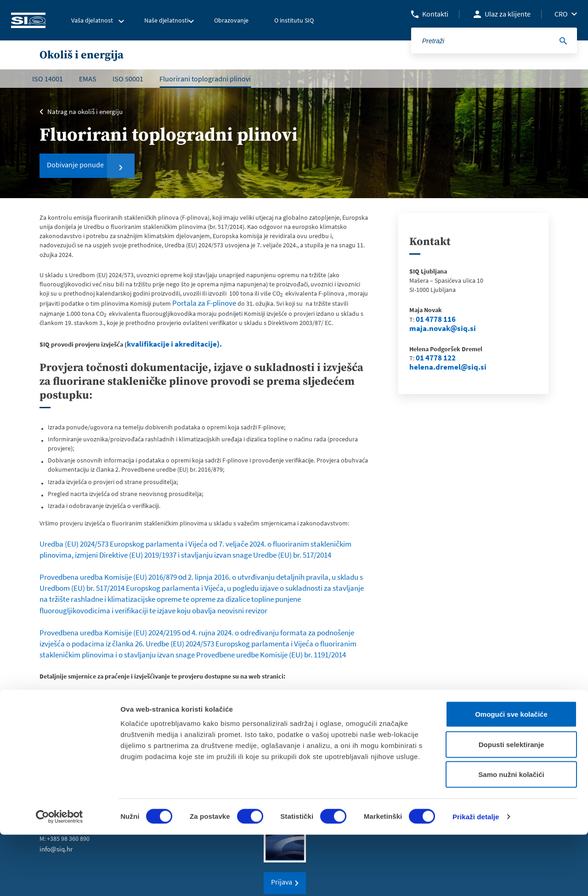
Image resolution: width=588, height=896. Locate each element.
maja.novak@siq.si (436, 329)
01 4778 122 (432, 358)
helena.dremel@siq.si (440, 367)
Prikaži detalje (476, 878)
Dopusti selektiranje (512, 806)
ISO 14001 (48, 79)
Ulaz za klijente (508, 14)
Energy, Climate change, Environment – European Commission (125, 668)
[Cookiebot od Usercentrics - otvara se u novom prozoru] (59, 878)
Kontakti (435, 14)
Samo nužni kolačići (511, 836)
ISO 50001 (128, 79)
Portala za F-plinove (200, 302)
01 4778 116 (432, 320)
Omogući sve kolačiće (511, 775)
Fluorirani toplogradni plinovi (205, 79)
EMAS (88, 79)
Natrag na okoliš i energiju (83, 111)
